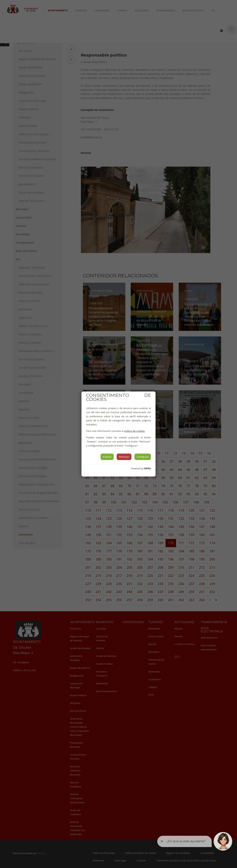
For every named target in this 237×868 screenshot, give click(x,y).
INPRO (147, 468)
